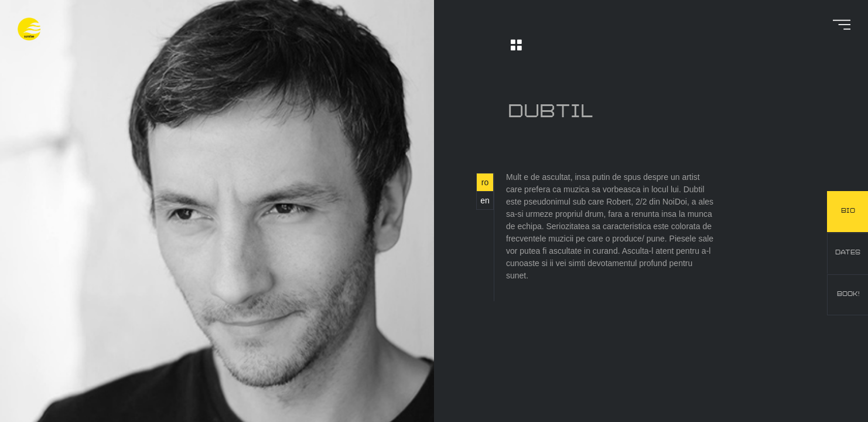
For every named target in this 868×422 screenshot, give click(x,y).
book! (848, 294)
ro (485, 182)
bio (848, 211)
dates (848, 253)
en (485, 200)
